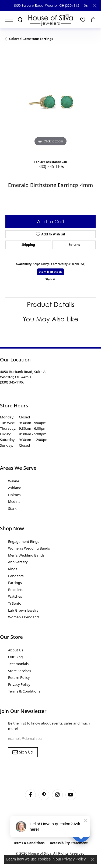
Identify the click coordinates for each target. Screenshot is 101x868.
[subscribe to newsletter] (23, 752)
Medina (14, 501)
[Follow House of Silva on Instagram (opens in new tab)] (57, 795)
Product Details (51, 305)
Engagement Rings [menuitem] (24, 541)
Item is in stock (51, 272)
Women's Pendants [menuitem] (24, 617)
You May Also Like (50, 319)
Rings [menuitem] (13, 569)
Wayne (14, 481)
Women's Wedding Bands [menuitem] (29, 548)
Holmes (14, 495)
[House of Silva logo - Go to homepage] (50, 20)
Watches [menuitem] (15, 596)
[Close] (94, 6)
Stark (12, 508)
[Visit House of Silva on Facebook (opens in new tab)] (30, 795)
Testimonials (18, 664)
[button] (20, 20)
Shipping (28, 245)
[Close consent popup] (93, 859)
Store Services (20, 671)
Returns (74, 245)
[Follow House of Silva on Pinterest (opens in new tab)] (44, 795)
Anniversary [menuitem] (18, 562)
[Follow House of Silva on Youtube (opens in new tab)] (71, 795)
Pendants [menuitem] (16, 576)
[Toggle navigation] (12, 20)
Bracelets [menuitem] (16, 590)
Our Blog (15, 657)
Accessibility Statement (69, 843)
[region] (50, 103)
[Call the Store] (12, 382)
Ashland (15, 488)
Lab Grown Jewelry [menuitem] (23, 610)
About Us (16, 650)
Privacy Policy (19, 684)
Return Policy (19, 677)
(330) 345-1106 (76, 6)
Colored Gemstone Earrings (31, 39)
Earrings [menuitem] (15, 583)
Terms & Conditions (24, 691)
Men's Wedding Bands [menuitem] (26, 555)
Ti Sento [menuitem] (15, 603)
